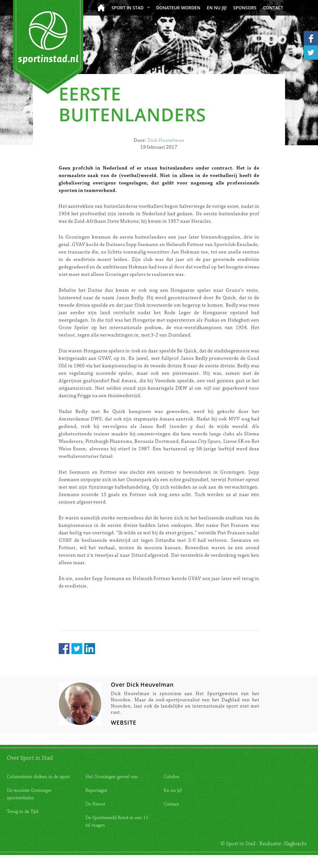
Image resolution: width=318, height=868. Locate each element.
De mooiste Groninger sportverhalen (29, 794)
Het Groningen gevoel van (112, 777)
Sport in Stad (127, 8)
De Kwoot (95, 804)
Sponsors (245, 8)
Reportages (96, 790)
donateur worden (178, 8)
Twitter (77, 649)
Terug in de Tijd (23, 812)
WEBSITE (124, 722)
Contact (273, 8)
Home (101, 8)
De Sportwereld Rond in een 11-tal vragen (118, 822)
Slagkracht (295, 844)
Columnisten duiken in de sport (38, 777)
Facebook (64, 649)
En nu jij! (217, 8)
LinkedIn (90, 649)
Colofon (172, 777)
